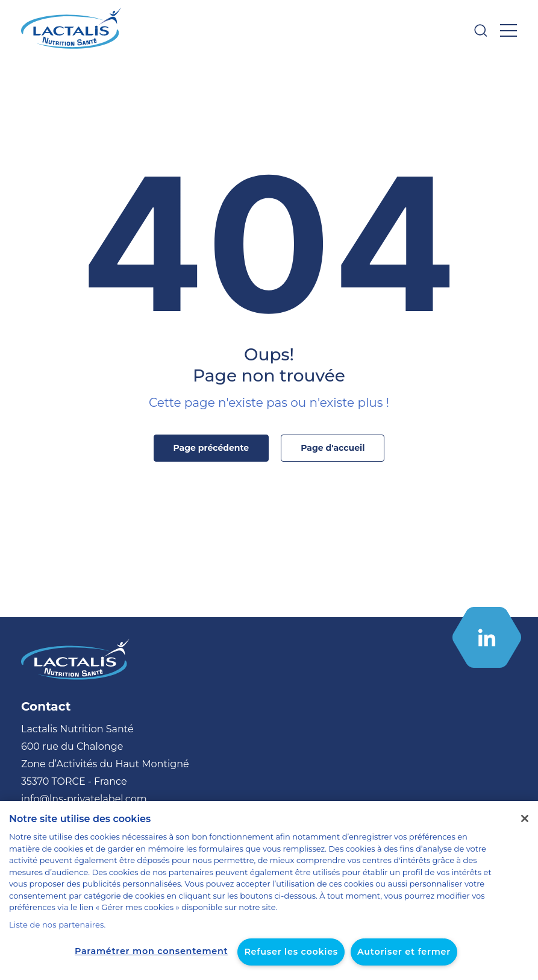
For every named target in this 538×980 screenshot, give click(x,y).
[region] (269, 897)
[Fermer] (525, 831)
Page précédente (214, 448)
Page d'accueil (329, 448)
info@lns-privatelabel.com (77, 799)
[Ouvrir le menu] (508, 30)
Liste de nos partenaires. (53, 925)
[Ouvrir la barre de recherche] (481, 30)
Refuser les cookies (288, 952)
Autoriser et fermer (395, 952)
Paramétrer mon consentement (157, 951)
